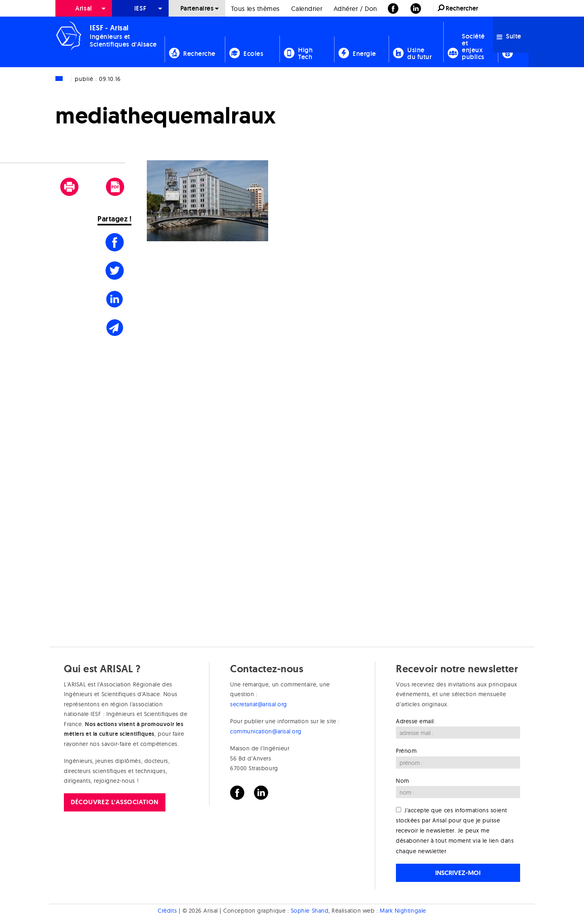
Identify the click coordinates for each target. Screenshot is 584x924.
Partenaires (197, 8)
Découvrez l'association (114, 802)
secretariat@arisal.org (259, 704)
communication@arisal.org (266, 731)
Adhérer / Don (355, 8)
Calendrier (307, 8)
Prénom (406, 751)
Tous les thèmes (255, 8)
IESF (140, 8)
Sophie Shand (310, 911)
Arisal (84, 8)
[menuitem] (84, 8)
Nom (403, 781)
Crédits (167, 911)
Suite (509, 36)
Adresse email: (416, 721)
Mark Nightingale (403, 911)
